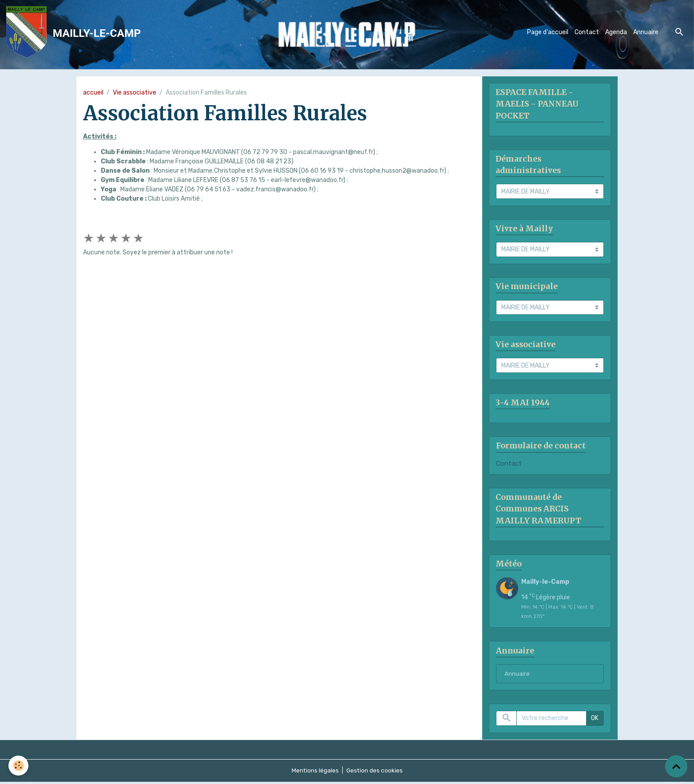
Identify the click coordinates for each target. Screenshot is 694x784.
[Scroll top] (676, 766)
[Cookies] (19, 766)
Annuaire (646, 33)
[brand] (76, 33)
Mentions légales (315, 773)
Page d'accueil (548, 33)
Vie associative (135, 93)
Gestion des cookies (375, 773)
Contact (587, 33)
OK (595, 721)
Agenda (616, 33)
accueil (93, 93)
